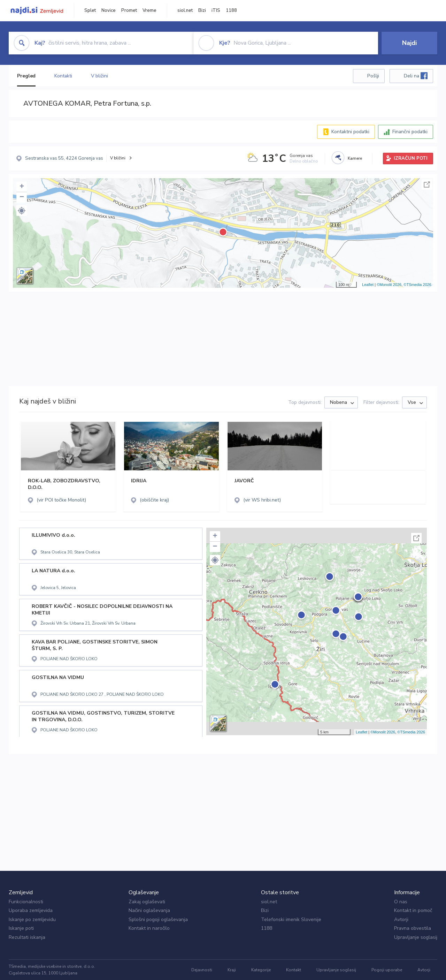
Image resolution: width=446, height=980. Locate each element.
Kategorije (261, 970)
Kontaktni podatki (350, 132)
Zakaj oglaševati (147, 902)
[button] (22, 211)
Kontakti (63, 76)
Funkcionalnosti (26, 902)
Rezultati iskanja (27, 937)
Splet (90, 10)
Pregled (26, 76)
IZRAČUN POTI (411, 158)
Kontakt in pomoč (413, 910)
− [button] (22, 197)
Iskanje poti (21, 928)
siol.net (185, 10)
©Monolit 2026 (389, 285)
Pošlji (373, 76)
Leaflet (368, 285)
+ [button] (22, 187)
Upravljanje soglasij (416, 937)
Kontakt (294, 970)
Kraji (232, 970)
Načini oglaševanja (149, 910)
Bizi (202, 10)
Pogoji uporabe (387, 970)
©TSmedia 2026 (417, 285)
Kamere (355, 158)
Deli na (416, 76)
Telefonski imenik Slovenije (291, 919)
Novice (109, 10)
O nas (401, 902)
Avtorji (401, 919)
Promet (129, 10)
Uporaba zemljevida (31, 910)
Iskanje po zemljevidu (32, 919)
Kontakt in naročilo (149, 928)
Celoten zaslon (427, 184)
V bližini (99, 76)
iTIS (216, 10)
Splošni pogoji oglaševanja (158, 919)
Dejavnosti (202, 970)
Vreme (149, 10)
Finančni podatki (410, 132)
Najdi (409, 43)
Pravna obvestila (413, 928)
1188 (231, 10)
